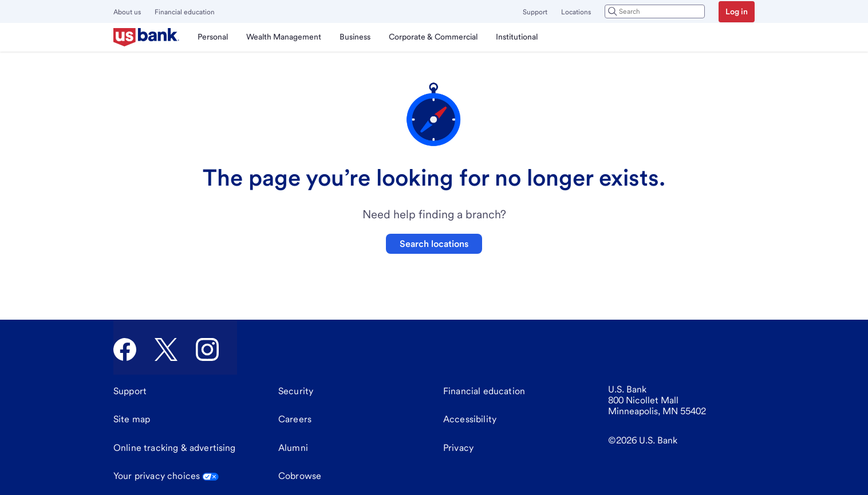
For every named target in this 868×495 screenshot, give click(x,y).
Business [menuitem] (355, 37)
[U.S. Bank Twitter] (166, 349)
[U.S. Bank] (146, 37)
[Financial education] (484, 391)
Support (535, 12)
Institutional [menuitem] (517, 37)
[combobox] (655, 11)
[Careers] (295, 419)
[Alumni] (293, 448)
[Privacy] (458, 448)
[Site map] (132, 419)
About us (127, 12)
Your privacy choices (166, 476)
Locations (576, 12)
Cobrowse (300, 476)
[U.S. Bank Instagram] (207, 349)
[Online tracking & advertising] (175, 448)
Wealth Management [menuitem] (284, 37)
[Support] (130, 391)
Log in (737, 11)
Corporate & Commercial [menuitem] (433, 37)
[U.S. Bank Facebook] (125, 349)
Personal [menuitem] (213, 37)
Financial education (185, 12)
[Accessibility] (470, 419)
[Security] (296, 391)
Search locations (434, 244)
